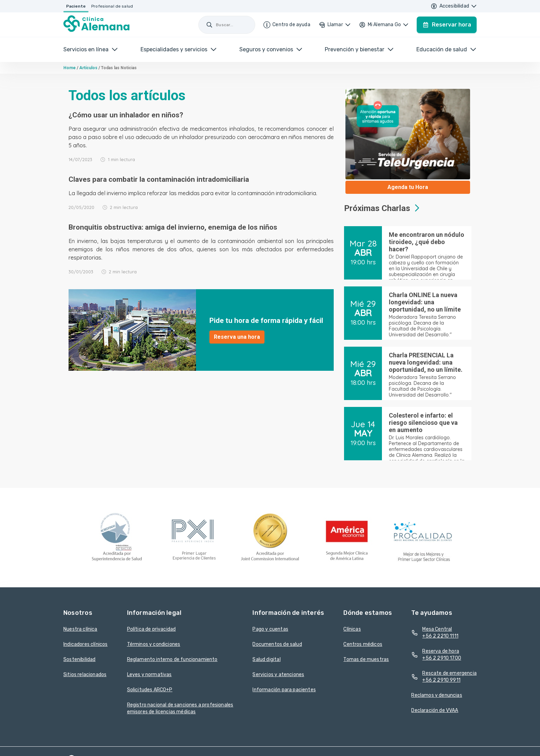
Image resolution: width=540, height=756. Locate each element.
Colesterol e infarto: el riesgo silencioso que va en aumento (423, 423)
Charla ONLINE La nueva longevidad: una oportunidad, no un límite (425, 302)
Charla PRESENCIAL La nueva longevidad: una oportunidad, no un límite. (426, 362)
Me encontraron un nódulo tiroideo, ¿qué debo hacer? (427, 242)
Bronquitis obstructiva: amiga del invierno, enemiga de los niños (173, 227)
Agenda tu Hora (408, 187)
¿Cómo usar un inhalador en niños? (126, 115)
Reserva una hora (237, 337)
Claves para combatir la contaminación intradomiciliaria (159, 179)
